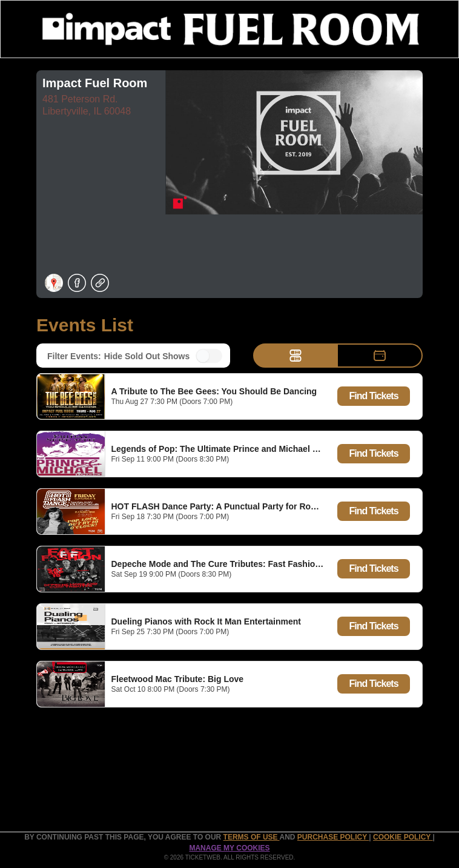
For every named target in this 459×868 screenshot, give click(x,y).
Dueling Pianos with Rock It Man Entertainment (206, 621)
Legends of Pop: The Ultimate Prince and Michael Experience (235, 449)
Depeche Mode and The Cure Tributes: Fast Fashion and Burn (236, 564)
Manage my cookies (229, 848)
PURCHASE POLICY (333, 837)
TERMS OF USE (252, 837)
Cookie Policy (403, 837)
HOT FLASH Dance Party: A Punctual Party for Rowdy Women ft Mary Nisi (260, 506)
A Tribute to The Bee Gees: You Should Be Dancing (214, 391)
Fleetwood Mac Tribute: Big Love (178, 679)
